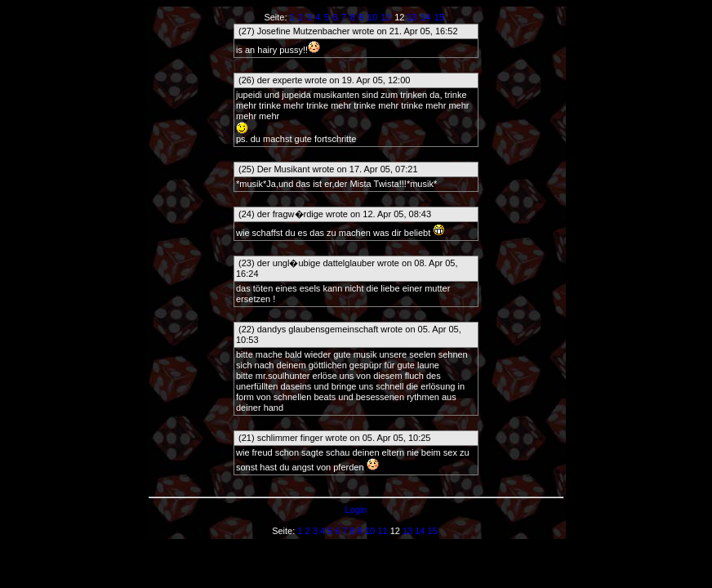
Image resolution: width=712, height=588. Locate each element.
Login (356, 510)
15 (439, 17)
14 (425, 17)
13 (412, 17)
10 (372, 17)
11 (385, 17)
